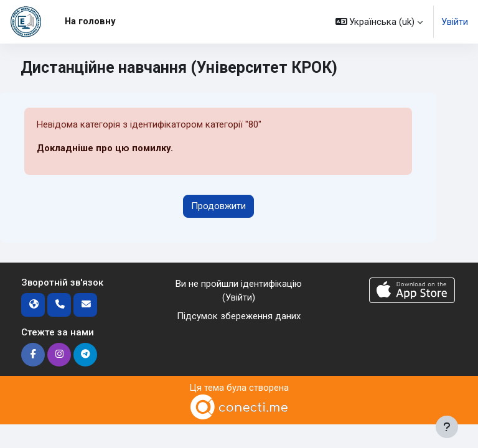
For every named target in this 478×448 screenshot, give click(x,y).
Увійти (455, 22)
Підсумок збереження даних (239, 316)
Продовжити (218, 206)
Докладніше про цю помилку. (105, 148)
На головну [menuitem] (90, 21)
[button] (379, 22)
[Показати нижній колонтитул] (447, 427)
